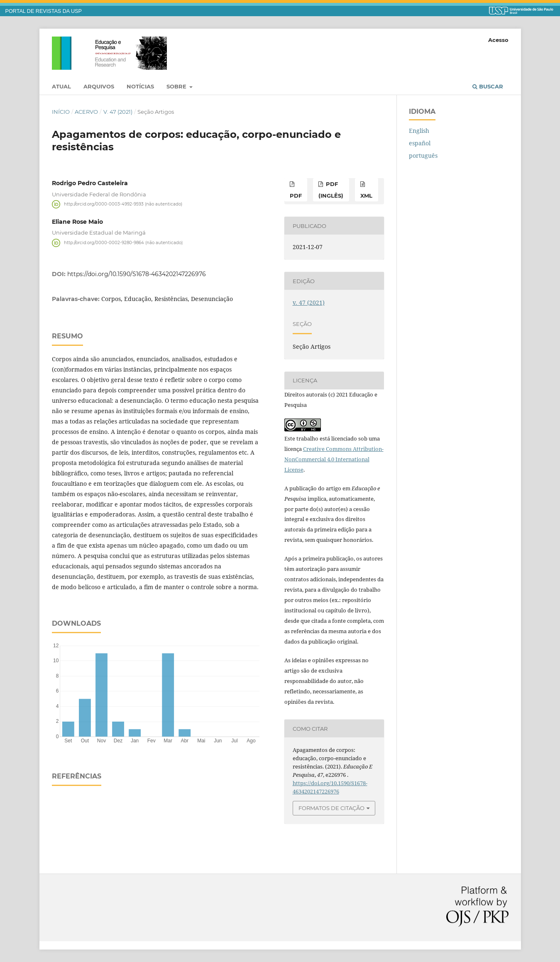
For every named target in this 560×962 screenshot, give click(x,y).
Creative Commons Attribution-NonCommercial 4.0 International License (334, 459)
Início (61, 112)
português (423, 155)
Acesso (498, 40)
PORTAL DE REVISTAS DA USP (44, 11)
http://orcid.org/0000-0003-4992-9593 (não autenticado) (123, 204)
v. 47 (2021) (118, 112)
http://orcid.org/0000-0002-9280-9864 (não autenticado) (123, 243)
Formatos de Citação (331, 808)
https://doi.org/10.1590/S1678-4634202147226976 (137, 274)
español (420, 143)
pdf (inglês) (331, 190)
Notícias (140, 86)
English (419, 131)
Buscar (488, 86)
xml (366, 196)
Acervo (86, 112)
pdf (296, 196)
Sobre (177, 86)
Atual (61, 86)
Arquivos (99, 86)
